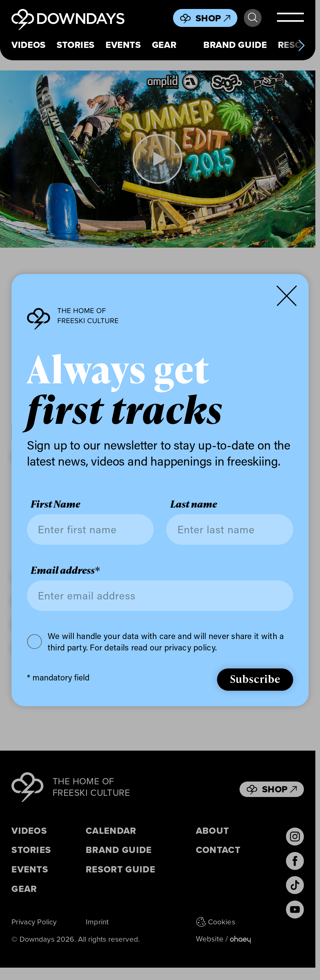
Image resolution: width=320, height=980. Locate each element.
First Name (55, 504)
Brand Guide (235, 45)
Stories (76, 45)
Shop (213, 18)
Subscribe (255, 679)
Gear (164, 45)
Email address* (65, 570)
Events (123, 45)
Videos (29, 45)
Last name (194, 504)
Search (253, 18)
